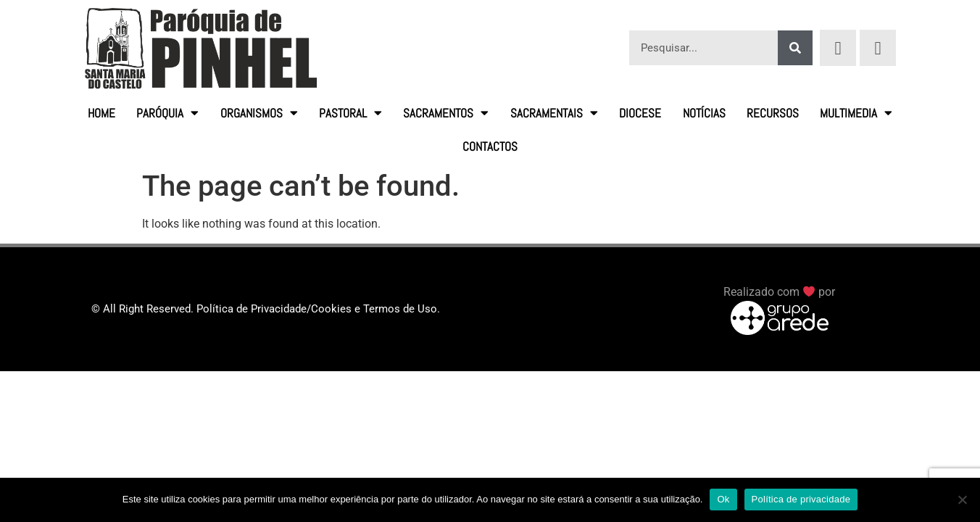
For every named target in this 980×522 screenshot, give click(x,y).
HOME (101, 113)
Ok (723, 499)
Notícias (704, 113)
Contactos (490, 146)
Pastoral (350, 113)
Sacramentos (446, 113)
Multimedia (856, 113)
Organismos (259, 113)
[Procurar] (795, 48)
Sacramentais (554, 113)
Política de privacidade (801, 499)
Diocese (640, 113)
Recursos (773, 113)
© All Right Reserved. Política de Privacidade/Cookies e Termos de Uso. (266, 309)
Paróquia (167, 113)
